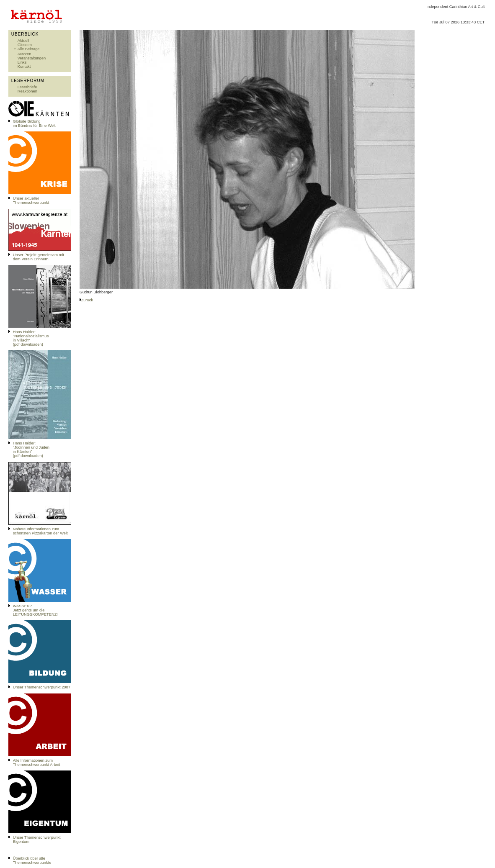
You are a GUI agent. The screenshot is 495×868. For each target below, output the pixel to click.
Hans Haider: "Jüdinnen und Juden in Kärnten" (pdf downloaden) (31, 449)
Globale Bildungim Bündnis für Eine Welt (34, 123)
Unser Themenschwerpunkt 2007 (42, 687)
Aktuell (23, 41)
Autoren (24, 54)
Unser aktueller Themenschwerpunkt (31, 200)
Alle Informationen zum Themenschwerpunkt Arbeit (37, 763)
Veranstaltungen (32, 58)
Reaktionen (27, 91)
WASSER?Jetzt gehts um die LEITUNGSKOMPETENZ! (35, 610)
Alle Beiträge (29, 49)
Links (22, 62)
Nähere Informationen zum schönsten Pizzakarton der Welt (40, 531)
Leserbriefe (27, 87)
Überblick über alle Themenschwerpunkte (32, 860)
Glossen (25, 45)
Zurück (87, 300)
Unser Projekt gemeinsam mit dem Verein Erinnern (39, 257)
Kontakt (24, 67)
